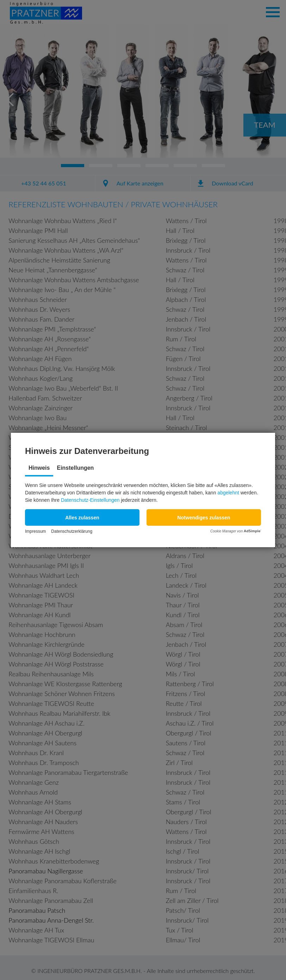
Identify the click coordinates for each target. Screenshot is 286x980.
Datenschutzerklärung (72, 531)
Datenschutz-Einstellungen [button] (90, 500)
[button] (82, 517)
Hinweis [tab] (39, 468)
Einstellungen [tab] (75, 468)
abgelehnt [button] (228, 493)
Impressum (35, 531)
